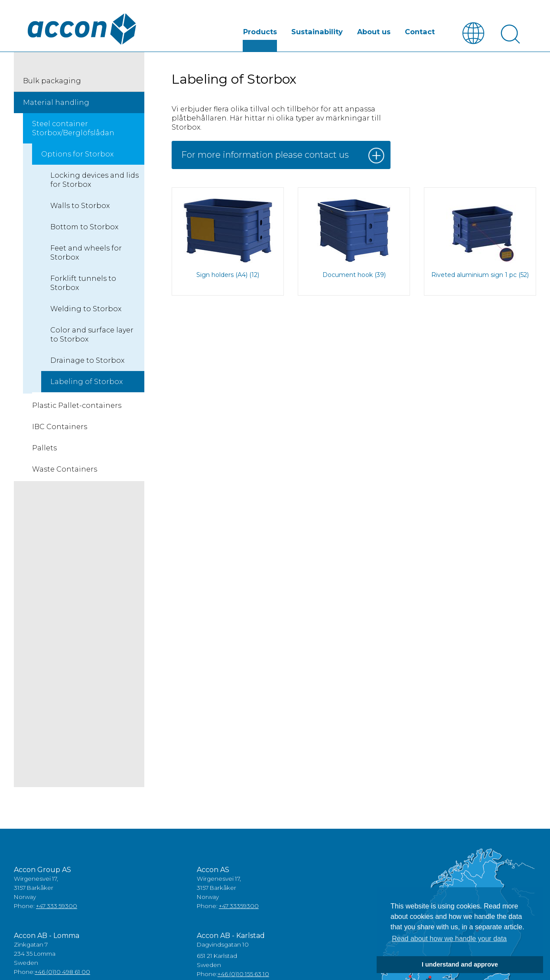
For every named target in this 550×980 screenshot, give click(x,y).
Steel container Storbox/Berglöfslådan (73, 128)
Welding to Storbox (86, 309)
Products (263, 32)
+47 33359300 (239, 906)
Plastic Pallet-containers (77, 405)
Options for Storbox (77, 154)
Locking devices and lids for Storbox (94, 180)
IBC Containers (60, 427)
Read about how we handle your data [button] (449, 939)
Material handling (56, 103)
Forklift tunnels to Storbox (83, 283)
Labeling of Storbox (86, 382)
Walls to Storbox (80, 206)
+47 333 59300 (57, 906)
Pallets (44, 448)
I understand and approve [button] (460, 964)
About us (375, 32)
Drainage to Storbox (87, 360)
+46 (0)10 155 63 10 (243, 974)
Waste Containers (65, 469)
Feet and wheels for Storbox (86, 253)
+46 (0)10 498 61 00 (62, 972)
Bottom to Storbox (84, 227)
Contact (420, 32)
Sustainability (319, 32)
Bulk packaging (52, 81)
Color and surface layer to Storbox (92, 335)
